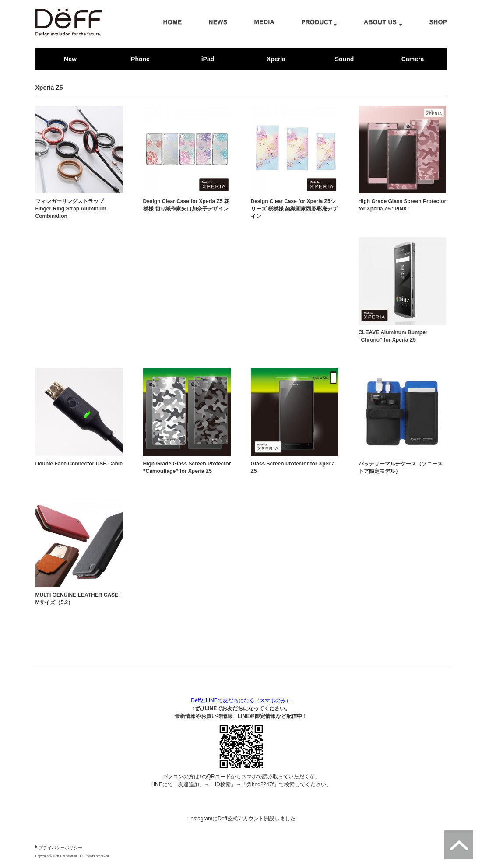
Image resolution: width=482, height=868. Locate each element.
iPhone (139, 59)
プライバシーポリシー (60, 848)
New (70, 59)
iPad (208, 59)
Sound (345, 59)
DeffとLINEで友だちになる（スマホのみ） (241, 700)
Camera (413, 59)
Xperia (276, 59)
